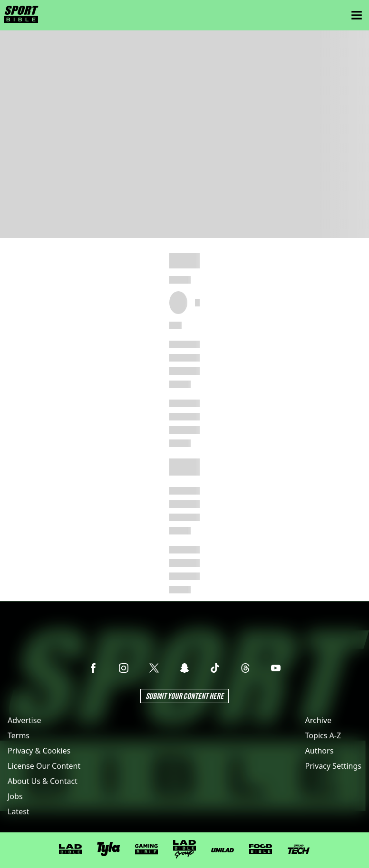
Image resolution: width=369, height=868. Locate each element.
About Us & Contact (43, 781)
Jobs (15, 796)
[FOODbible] (261, 849)
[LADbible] (70, 849)
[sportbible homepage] (21, 15)
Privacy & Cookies (39, 751)
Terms (19, 735)
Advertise (24, 720)
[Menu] (357, 15)
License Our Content (44, 766)
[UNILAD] (223, 850)
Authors (320, 751)
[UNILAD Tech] (299, 849)
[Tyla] (108, 849)
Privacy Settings (333, 766)
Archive (318, 720)
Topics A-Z (323, 735)
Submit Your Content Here (184, 696)
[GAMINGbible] (146, 849)
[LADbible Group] (184, 849)
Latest (19, 811)
